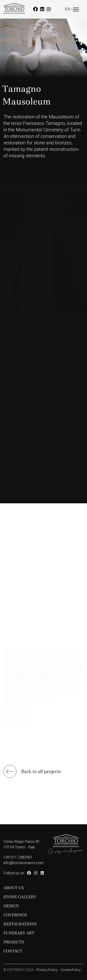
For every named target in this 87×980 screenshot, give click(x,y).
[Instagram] (49, 9)
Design (11, 906)
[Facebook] (35, 9)
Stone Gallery (20, 897)
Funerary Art (19, 933)
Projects (14, 942)
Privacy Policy (47, 970)
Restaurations (20, 924)
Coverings (15, 915)
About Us (14, 888)
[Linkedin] (42, 9)
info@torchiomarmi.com (24, 863)
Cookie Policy (71, 970)
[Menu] (76, 13)
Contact (13, 951)
